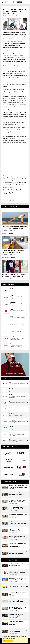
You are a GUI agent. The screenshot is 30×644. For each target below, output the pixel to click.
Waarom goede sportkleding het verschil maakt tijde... (15, 227)
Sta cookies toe (8, 641)
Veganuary (12, 184)
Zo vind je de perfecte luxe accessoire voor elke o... (13, 275)
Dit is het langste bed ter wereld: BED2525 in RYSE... (13, 251)
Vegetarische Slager (8, 178)
